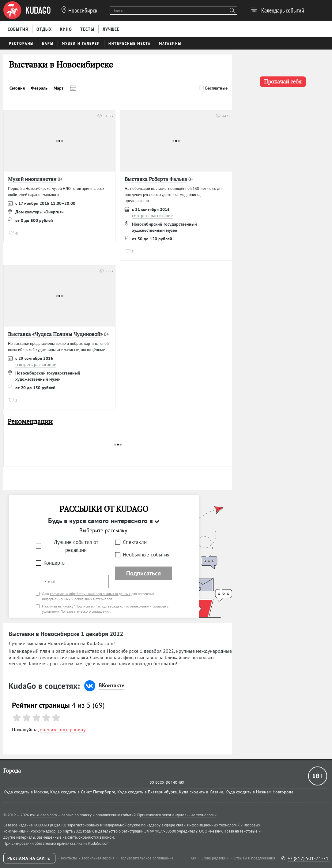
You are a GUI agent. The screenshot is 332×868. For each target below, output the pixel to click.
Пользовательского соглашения (85, 611)
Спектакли (135, 542)
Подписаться (143, 573)
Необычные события (146, 555)
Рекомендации (30, 421)
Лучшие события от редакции (76, 546)
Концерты (55, 563)
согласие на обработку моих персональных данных (90, 594)
